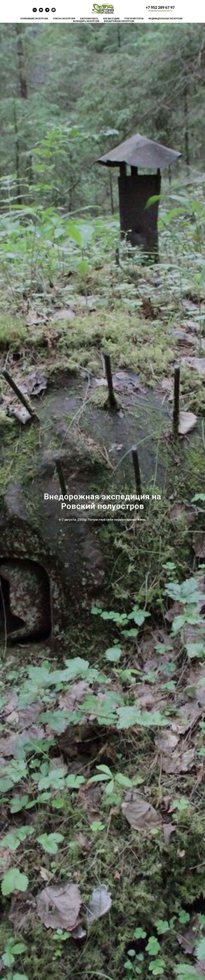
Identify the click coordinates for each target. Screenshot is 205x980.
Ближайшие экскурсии (34, 19)
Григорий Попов (134, 19)
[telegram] (47, 11)
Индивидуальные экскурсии (165, 19)
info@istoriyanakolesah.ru (160, 11)
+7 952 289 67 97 (160, 8)
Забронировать (89, 19)
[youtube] (41, 11)
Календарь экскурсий (86, 21)
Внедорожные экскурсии (119, 21)
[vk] (35, 11)
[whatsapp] (54, 11)
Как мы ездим (111, 19)
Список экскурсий (64, 19)
